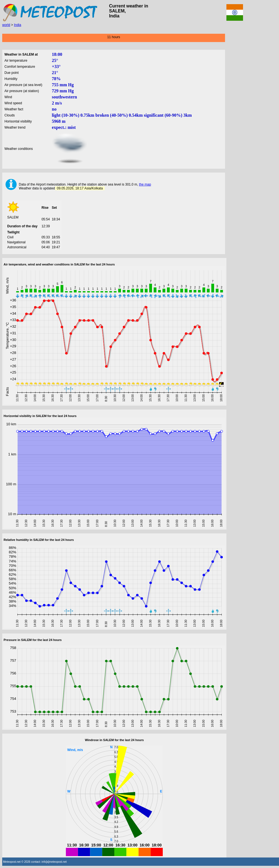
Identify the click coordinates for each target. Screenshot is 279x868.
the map (145, 184)
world (6, 25)
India (17, 25)
